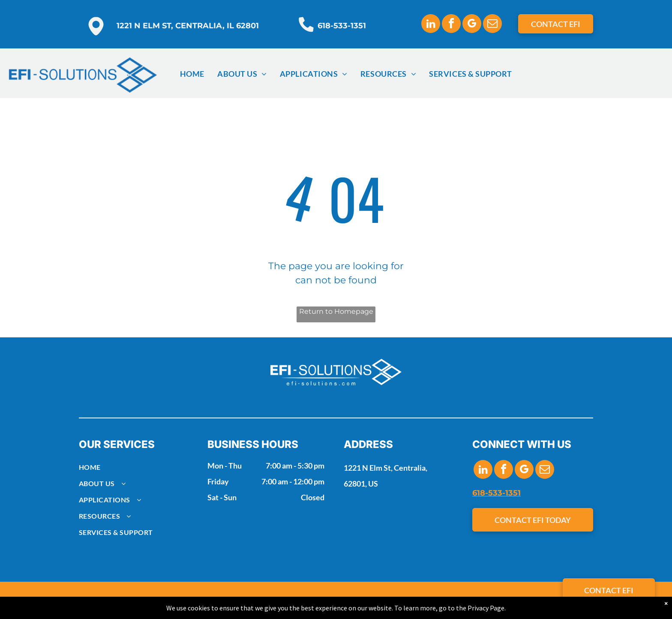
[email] (492, 25)
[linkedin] (431, 25)
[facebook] (451, 25)
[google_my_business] (472, 25)
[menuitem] (192, 74)
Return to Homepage (336, 311)
